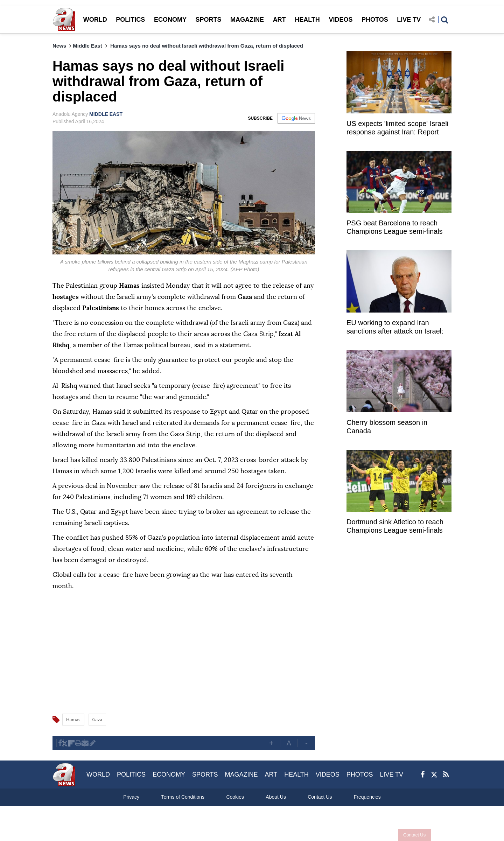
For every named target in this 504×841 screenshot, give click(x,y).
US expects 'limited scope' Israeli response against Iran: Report (397, 128)
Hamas (73, 720)
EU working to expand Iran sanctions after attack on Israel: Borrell (395, 328)
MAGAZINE (247, 20)
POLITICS (130, 20)
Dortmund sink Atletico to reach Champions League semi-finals (395, 526)
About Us (276, 797)
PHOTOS (375, 20)
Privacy (131, 797)
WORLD (95, 20)
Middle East (87, 46)
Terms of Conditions (183, 797)
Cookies (235, 797)
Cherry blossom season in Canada (387, 427)
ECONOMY (170, 20)
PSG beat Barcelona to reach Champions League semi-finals (395, 227)
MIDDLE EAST (106, 114)
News (59, 46)
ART (279, 20)
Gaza (97, 720)
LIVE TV (409, 20)
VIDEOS (341, 20)
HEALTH (307, 20)
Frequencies (367, 797)
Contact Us (411, 835)
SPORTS (208, 20)
